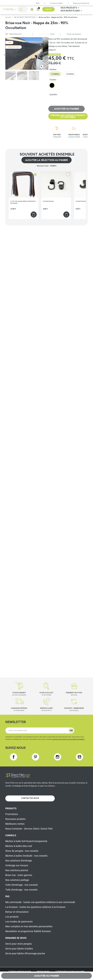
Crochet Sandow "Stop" (83, 201)
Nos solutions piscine (17, 870)
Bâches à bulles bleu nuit (19, 846)
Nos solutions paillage (17, 880)
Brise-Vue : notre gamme (19, 875)
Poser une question (74, 34)
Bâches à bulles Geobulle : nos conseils (26, 856)
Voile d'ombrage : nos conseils (22, 885)
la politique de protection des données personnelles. (68, 739)
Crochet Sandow (48, 201)
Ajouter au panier (67, 109)
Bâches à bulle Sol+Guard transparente (26, 841)
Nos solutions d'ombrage (19, 861)
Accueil (8, 17)
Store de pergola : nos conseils (22, 851)
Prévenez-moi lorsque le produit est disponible (68, 116)
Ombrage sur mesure (17, 865)
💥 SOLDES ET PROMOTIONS (25, 17)
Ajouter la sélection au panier (46, 160)
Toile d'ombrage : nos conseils (21, 890)
